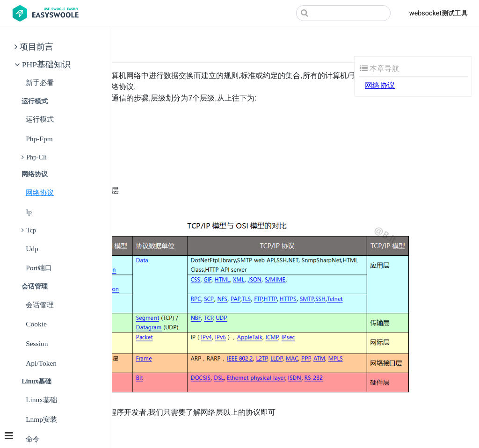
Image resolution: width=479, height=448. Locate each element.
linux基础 (41, 400)
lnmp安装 (41, 419)
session (37, 343)
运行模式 (40, 119)
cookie (36, 324)
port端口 (39, 268)
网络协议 (40, 192)
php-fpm (39, 139)
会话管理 (40, 305)
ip (29, 212)
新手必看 (40, 83)
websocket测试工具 (439, 13)
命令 (33, 439)
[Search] (343, 13)
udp (32, 249)
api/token (41, 363)
